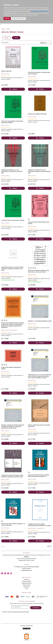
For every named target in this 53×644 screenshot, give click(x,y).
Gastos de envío (27, 585)
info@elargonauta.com (26, 570)
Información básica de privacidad (21, 612)
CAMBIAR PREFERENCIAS (18, 18)
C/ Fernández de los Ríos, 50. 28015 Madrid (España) (27, 567)
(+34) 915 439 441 (26, 569)
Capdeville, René (40, 528)
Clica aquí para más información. (39, 11)
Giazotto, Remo (13, 330)
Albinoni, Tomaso (5, 74)
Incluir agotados (5, 42)
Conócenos (26, 580)
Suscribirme (36, 608)
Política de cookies (26, 581)
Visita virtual (26, 587)
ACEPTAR (7, 18)
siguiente (49, 546)
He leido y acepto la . (16, 612)
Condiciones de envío (26, 583)
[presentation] (13, 616)
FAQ (26, 589)
